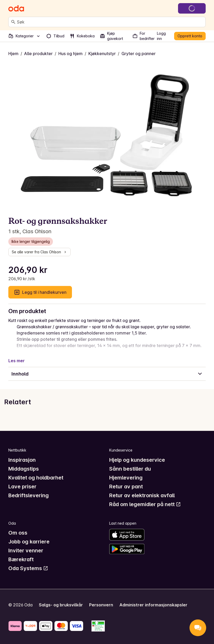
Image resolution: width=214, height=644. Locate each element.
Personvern (101, 605)
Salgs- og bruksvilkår (61, 605)
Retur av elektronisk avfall (142, 495)
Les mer (17, 361)
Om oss (18, 533)
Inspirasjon (22, 460)
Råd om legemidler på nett (145, 504)
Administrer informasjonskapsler (153, 605)
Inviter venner (26, 551)
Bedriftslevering (29, 495)
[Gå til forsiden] (16, 8)
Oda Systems (28, 568)
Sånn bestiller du (130, 469)
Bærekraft (21, 559)
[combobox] (110, 22)
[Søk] (13, 22)
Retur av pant (126, 487)
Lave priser (22, 487)
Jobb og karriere (29, 542)
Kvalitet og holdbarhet (36, 478)
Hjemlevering (126, 478)
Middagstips (24, 469)
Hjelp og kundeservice (137, 460)
